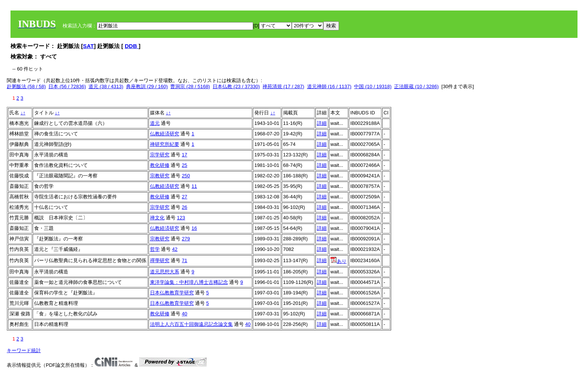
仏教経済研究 (165, 134)
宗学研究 (160, 155)
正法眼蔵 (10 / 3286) (416, 86)
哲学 (155, 249)
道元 (155, 123)
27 (184, 197)
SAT (88, 46)
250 (186, 176)
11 (194, 186)
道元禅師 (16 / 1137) (329, 86)
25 (184, 165)
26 (184, 207)
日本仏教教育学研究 (172, 293)
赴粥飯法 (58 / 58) (26, 86)
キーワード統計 (24, 350)
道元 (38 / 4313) (106, 86)
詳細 (322, 123)
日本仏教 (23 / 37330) (236, 86)
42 (175, 249)
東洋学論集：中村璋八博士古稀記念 (189, 282)
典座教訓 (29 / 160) (147, 86)
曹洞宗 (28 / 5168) (190, 86)
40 (184, 314)
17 (184, 155)
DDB (132, 46)
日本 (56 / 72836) (67, 86)
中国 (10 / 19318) (373, 86)
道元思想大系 (165, 272)
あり (338, 261)
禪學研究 (160, 260)
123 (181, 218)
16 (194, 228)
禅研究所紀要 (165, 144)
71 (184, 260)
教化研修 (160, 165)
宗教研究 (160, 176)
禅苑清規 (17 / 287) (283, 86)
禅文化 (157, 218)
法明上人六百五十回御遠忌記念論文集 (191, 324)
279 (186, 239)
